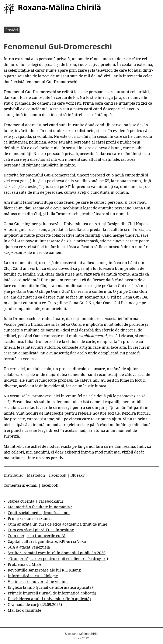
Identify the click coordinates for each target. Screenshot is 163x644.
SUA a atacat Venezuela (29, 547)
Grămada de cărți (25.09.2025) (35, 604)
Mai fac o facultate (24, 610)
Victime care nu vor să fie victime (38, 581)
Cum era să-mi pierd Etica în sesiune (41, 530)
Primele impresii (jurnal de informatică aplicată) (52, 593)
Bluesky (78, 475)
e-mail (32, 485)
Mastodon (36, 475)
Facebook (58, 475)
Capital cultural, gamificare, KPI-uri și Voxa (47, 541)
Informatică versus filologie (33, 576)
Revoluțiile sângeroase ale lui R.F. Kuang (44, 570)
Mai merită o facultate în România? (40, 507)
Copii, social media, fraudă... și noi (39, 513)
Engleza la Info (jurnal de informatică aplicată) (50, 587)
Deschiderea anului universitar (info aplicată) (49, 599)
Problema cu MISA (24, 564)
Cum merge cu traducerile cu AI (37, 536)
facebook (50, 485)
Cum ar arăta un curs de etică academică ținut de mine (57, 524)
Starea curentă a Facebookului (35, 501)
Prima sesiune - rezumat (30, 518)
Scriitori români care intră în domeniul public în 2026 (57, 553)
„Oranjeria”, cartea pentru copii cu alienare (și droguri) (58, 559)
